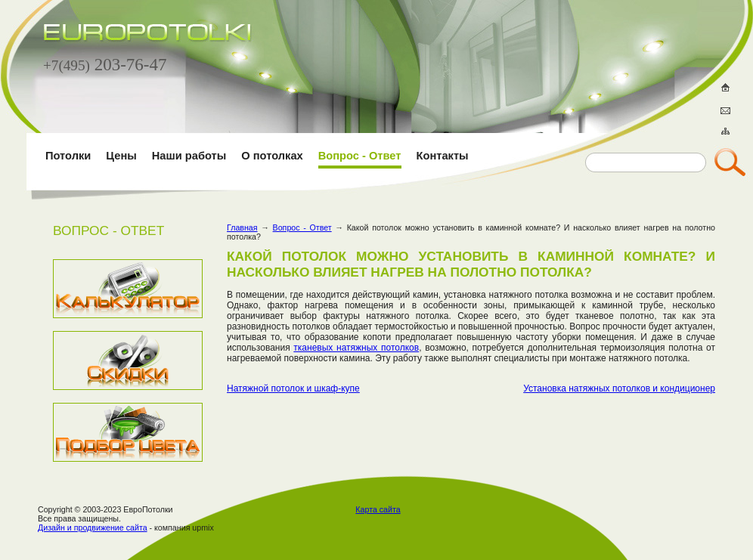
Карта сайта (378, 509)
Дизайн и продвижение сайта (93, 528)
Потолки (68, 156)
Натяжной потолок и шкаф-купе (293, 388)
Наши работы (189, 156)
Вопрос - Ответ (360, 156)
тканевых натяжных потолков (356, 348)
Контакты (443, 156)
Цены (121, 156)
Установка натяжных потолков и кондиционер (619, 388)
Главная (242, 227)
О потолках (272, 156)
